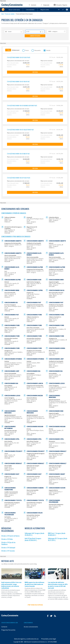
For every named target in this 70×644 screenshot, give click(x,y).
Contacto (4, 627)
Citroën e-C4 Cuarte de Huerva (10, 536)
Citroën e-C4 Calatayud (8, 548)
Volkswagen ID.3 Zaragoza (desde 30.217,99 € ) (58, 539)
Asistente (32, 5)
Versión (48, 50)
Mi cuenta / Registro (60, 5)
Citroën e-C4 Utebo (7, 539)
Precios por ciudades (10, 14)
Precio (27, 50)
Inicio (3, 14)
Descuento (37, 50)
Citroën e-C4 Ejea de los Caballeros (8, 543)
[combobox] (14, 32)
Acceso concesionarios (31, 627)
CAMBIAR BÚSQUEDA (35, 36)
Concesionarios (37, 10)
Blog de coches (50, 10)
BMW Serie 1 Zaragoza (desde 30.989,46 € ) (57, 534)
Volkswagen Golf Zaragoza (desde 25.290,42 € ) (34, 534)
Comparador (45, 5)
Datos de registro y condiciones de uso (26, 639)
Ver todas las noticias (36, 605)
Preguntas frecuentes (8, 630)
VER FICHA (35, 72)
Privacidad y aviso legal (49, 639)
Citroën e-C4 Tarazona (8, 551)
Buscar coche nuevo (23, 10)
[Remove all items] (41, 32)
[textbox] (14, 32)
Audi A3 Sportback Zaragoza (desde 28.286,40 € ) (33, 539)
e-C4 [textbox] (28, 32)
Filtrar (8, 50)
